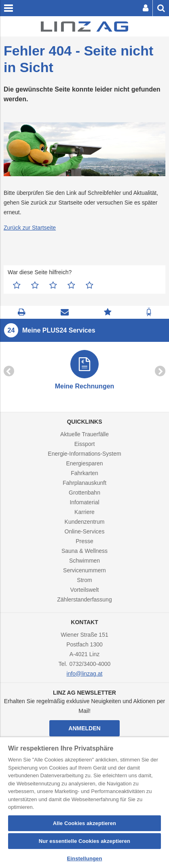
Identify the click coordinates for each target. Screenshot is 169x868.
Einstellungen (85, 858)
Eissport (85, 444)
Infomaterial (84, 502)
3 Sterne (53, 285)
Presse (84, 541)
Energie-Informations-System (84, 454)
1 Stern (17, 285)
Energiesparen (84, 463)
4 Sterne (71, 285)
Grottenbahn (84, 493)
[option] (84, 371)
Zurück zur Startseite (30, 228)
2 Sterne (35, 285)
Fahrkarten (84, 473)
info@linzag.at (85, 674)
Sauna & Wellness (84, 551)
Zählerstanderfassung (84, 599)
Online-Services (85, 531)
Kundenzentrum (85, 522)
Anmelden (84, 728)
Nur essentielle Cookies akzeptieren (84, 841)
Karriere (84, 512)
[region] (84, 803)
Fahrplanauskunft (84, 483)
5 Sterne (90, 285)
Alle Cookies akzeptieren (84, 823)
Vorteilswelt (85, 590)
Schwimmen (84, 561)
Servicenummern (84, 570)
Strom (84, 580)
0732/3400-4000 (90, 664)
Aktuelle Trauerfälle (84, 434)
